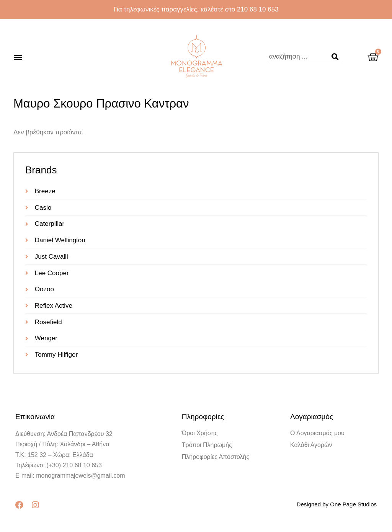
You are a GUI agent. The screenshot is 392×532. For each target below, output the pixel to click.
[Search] (335, 57)
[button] (18, 57)
